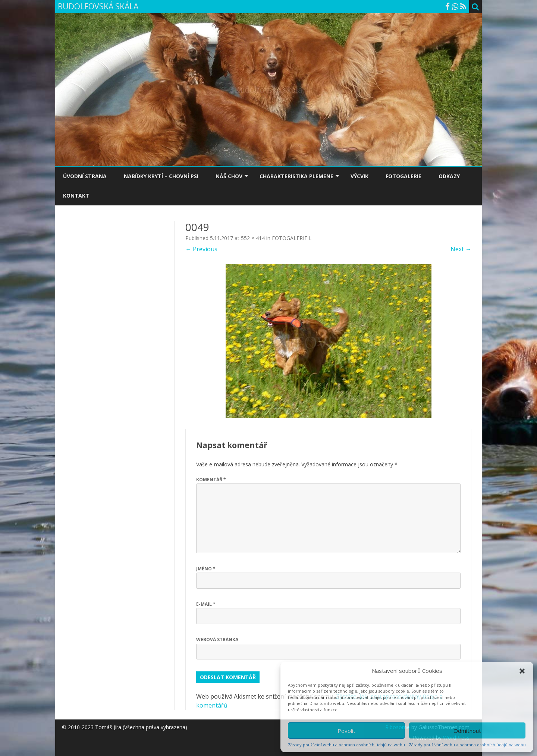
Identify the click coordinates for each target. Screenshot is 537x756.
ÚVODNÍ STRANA (85, 176)
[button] (522, 671)
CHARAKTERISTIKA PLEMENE (296, 176)
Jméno (206, 569)
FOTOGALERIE (403, 176)
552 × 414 (253, 238)
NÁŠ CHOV (229, 176)
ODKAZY (449, 176)
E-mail (206, 604)
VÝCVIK (359, 176)
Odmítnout (467, 731)
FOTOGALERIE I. (292, 238)
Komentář (211, 480)
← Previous (201, 249)
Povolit (346, 731)
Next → (461, 249)
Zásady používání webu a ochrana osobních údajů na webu (346, 745)
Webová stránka (217, 640)
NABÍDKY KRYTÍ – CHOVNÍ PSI (161, 176)
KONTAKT (76, 196)
